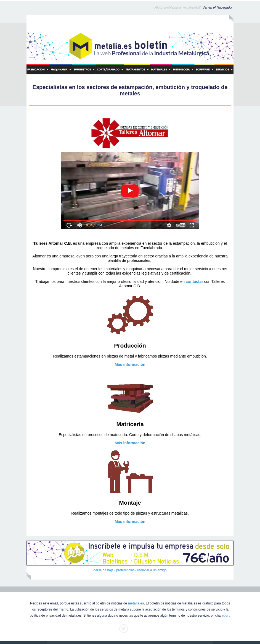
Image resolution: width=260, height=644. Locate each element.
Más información (130, 364)
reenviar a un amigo (152, 570)
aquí (225, 616)
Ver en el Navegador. (218, 7)
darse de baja (104, 570)
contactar (194, 281)
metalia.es (136, 603)
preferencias (125, 570)
